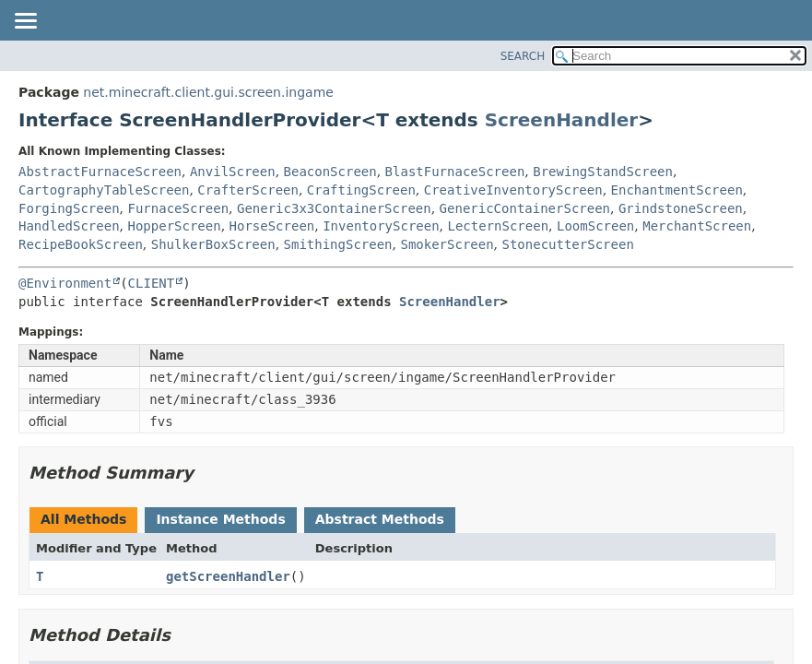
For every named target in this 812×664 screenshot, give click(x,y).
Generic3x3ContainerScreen (334, 208)
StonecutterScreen (568, 244)
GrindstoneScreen (681, 208)
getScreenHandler (228, 576)
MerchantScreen (697, 226)
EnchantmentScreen (677, 190)
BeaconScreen (330, 172)
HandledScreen (69, 226)
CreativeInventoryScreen (513, 190)
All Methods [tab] (83, 519)
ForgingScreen (69, 208)
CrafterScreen (248, 190)
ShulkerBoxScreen (213, 244)
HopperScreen (174, 226)
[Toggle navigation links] (25, 22)
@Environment (65, 283)
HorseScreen (272, 226)
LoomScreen (595, 226)
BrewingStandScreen (603, 172)
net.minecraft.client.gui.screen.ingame (208, 92)
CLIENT (152, 283)
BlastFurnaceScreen (455, 172)
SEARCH (523, 56)
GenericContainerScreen (525, 208)
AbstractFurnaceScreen (100, 172)
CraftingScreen (361, 190)
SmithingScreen (338, 244)
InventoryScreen (381, 226)
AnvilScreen (233, 172)
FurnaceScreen (178, 208)
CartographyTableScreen (104, 190)
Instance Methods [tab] (220, 519)
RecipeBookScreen (81, 244)
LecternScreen (499, 226)
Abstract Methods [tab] (380, 519)
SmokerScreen (447, 244)
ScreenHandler (561, 120)
